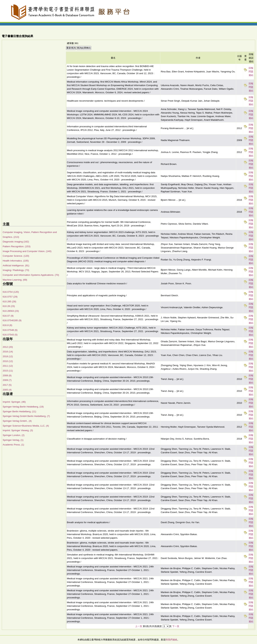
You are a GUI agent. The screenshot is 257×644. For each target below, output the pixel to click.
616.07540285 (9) (12, 320)
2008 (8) (7, 375)
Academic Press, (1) (13, 445)
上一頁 (139, 626)
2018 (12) (8, 356)
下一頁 (176, 626)
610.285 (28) (9, 302)
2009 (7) (7, 380)
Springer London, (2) (14, 435)
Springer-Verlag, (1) (13, 440)
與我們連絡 (171, 640)
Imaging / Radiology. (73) (16, 270)
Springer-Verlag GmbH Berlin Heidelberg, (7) (26, 416)
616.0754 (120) (11, 292)
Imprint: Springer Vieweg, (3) (18, 430)
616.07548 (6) (10, 330)
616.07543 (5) (10, 335)
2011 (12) (8, 366)
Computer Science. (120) (16, 256)
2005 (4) (7, 390)
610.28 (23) (9, 306)
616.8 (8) (7, 325)
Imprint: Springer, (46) (14, 402)
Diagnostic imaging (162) (16, 242)
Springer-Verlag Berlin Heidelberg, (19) (23, 407)
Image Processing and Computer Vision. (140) (27, 251)
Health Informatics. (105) (16, 261)
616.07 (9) (8, 316)
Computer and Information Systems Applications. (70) (31, 275)
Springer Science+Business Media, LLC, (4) (26, 426)
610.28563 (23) (11, 311)
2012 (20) (8, 347)
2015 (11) (8, 371)
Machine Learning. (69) (15, 280)
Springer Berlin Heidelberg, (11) (19, 411)
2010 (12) (8, 361)
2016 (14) (8, 352)
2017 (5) (7, 385)
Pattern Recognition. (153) (17, 246)
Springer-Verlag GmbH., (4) (17, 421)
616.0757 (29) (10, 297)
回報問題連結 (251, 72)
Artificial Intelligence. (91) (16, 265)
